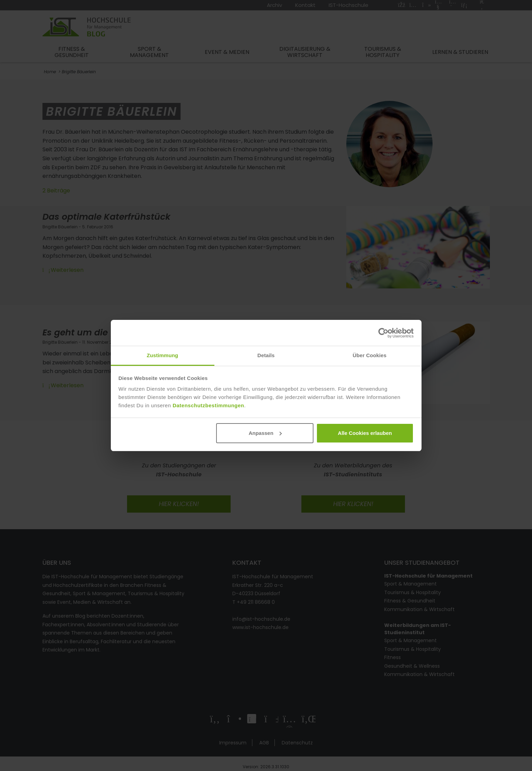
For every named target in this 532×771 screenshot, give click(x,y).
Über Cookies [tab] (370, 355)
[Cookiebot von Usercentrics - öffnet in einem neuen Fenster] (383, 333)
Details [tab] (266, 355)
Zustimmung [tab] (162, 355)
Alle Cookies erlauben (365, 433)
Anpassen (265, 433)
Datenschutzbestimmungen (208, 405)
